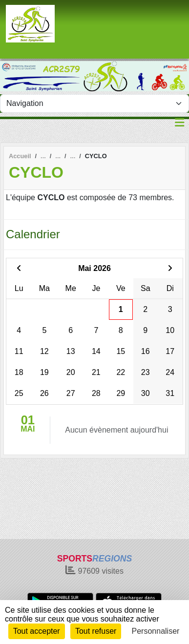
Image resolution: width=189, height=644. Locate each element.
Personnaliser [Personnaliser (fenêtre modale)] (156, 631)
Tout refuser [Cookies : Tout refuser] (96, 631)
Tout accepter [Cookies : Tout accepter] (37, 631)
